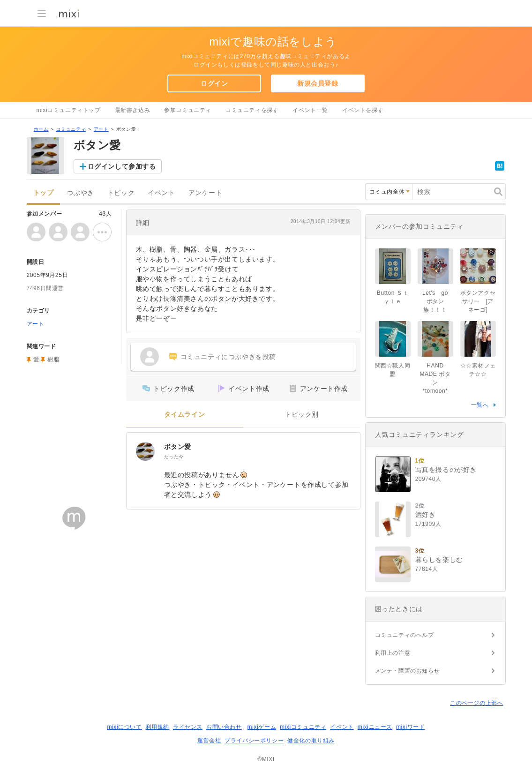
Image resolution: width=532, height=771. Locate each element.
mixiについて (124, 727)
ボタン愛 (178, 447)
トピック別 (302, 415)
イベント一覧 (310, 110)
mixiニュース (375, 727)
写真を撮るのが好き (446, 470)
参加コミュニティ (188, 110)
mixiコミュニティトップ (69, 110)
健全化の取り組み (311, 741)
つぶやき (80, 193)
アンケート (206, 193)
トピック (121, 193)
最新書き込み (133, 110)
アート (101, 129)
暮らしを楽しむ (439, 560)
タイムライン (185, 415)
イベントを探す (363, 110)
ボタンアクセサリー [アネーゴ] (478, 301)
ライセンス (188, 727)
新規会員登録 (318, 83)
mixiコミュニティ (303, 727)
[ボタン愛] (145, 451)
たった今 (174, 457)
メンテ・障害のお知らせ (408, 671)
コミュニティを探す (252, 110)
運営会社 (209, 741)
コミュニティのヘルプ (405, 635)
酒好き (426, 515)
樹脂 (53, 359)
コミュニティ (71, 129)
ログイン (214, 83)
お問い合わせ (224, 727)
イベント (161, 193)
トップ (44, 193)
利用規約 (157, 727)
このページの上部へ (476, 703)
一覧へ (480, 405)
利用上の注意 (393, 653)
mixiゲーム (262, 727)
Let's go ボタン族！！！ (438, 301)
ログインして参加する (122, 166)
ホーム (41, 129)
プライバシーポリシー (254, 741)
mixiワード (411, 727)
